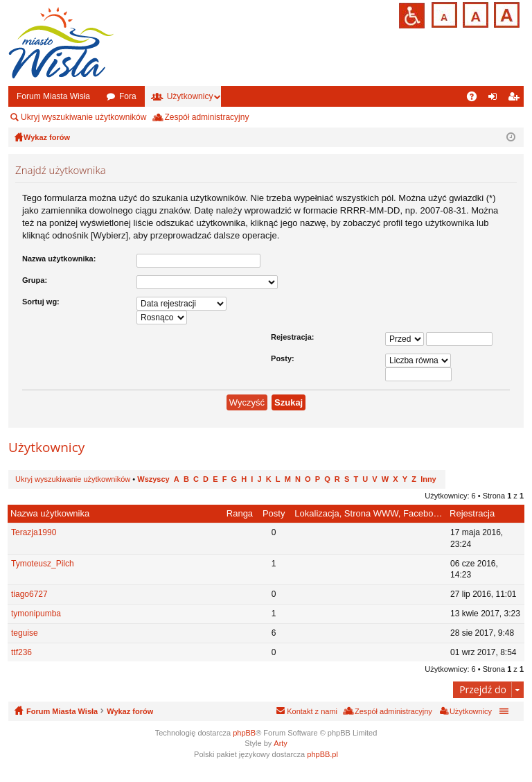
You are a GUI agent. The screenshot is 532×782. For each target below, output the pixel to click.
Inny (428, 479)
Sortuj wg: (41, 302)
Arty (281, 743)
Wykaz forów (130, 711)
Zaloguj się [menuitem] (496, 99)
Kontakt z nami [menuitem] (312, 711)
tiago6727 (29, 594)
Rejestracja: (292, 337)
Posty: (283, 358)
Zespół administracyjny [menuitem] (206, 117)
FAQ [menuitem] (476, 99)
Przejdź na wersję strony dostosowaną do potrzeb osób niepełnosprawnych (412, 16)
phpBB (244, 733)
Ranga (240, 513)
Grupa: (35, 280)
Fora (128, 96)
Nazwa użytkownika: (59, 259)
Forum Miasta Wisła (53, 96)
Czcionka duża (505, 14)
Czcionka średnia (474, 14)
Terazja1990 (34, 532)
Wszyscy (153, 479)
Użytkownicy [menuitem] (471, 711)
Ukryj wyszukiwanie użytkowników (83, 117)
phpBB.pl (322, 754)
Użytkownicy (190, 96)
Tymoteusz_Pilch (43, 564)
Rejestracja (472, 513)
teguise (25, 633)
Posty (274, 513)
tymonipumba (36, 614)
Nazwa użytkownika (50, 513)
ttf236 (21, 652)
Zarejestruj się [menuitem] (516, 99)
